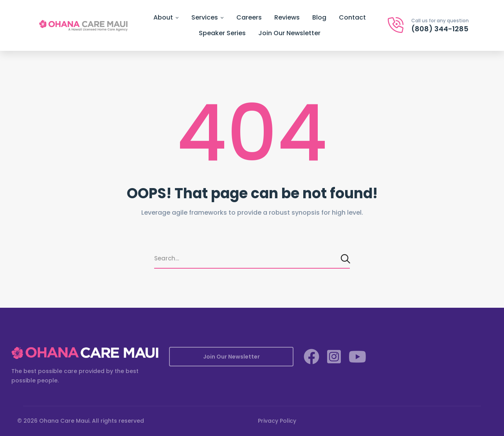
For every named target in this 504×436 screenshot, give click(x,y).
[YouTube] (357, 357)
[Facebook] (311, 357)
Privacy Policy (277, 421)
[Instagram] (334, 357)
